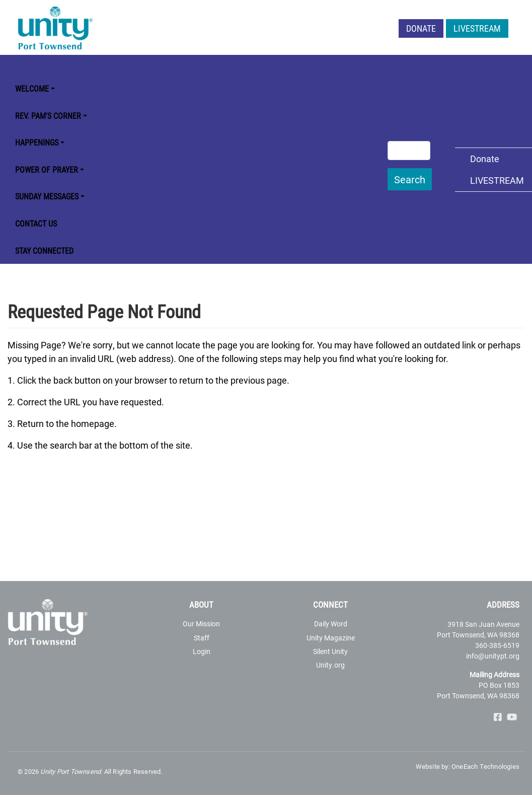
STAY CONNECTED (44, 250)
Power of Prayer (47, 169)
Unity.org (330, 665)
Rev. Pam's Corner (48, 116)
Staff (202, 638)
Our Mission (201, 624)
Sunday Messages (47, 196)
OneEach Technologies (485, 766)
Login (202, 651)
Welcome (32, 88)
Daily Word (331, 624)
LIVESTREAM (477, 28)
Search (410, 179)
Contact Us (36, 223)
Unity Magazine (331, 638)
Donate (421, 28)
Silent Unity (330, 651)
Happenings (37, 142)
